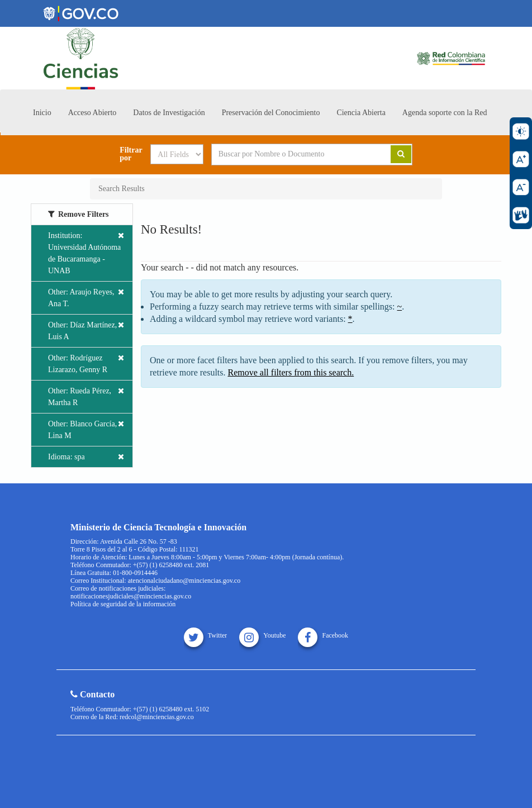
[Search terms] (293, 154)
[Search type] (177, 154)
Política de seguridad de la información (123, 604)
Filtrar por (131, 154)
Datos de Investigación (169, 113)
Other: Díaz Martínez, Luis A (86, 330)
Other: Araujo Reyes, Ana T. (86, 297)
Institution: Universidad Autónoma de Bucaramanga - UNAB (86, 252)
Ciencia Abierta (361, 113)
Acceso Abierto (92, 113)
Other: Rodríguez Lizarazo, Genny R (86, 363)
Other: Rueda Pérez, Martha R (86, 396)
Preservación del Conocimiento (271, 113)
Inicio (42, 113)
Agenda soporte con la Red (445, 113)
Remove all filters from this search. (291, 372)
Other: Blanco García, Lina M (86, 429)
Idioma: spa (86, 457)
